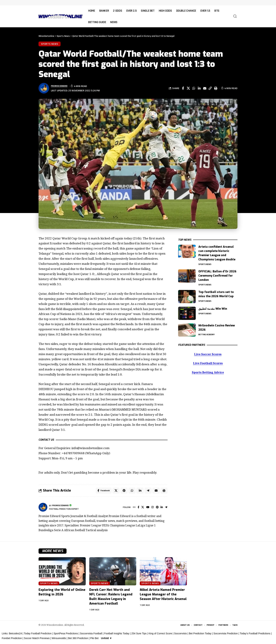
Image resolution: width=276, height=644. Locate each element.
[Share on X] (188, 89)
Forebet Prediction (12, 640)
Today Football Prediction (38, 635)
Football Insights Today (117, 635)
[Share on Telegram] (147, 492)
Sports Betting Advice (208, 372)
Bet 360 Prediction (78, 640)
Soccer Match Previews (37, 640)
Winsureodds (59, 640)
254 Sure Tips (139, 635)
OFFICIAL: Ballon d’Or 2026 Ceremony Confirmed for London (217, 274)
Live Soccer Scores (208, 353)
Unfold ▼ (106, 640)
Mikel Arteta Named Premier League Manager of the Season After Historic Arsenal (163, 596)
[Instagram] (151, 509)
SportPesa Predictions (66, 635)
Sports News (50, 44)
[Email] (205, 89)
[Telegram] (166, 509)
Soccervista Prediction (226, 635)
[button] (235, 16)
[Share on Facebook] (183, 89)
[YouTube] (146, 509)
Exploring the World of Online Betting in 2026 (62, 593)
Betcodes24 (15, 635)
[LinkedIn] (161, 509)
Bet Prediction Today (200, 635)
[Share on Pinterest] (123, 492)
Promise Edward (61, 87)
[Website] (132, 509)
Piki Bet (94, 640)
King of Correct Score (160, 635)
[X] (141, 509)
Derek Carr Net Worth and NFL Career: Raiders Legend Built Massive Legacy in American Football (111, 598)
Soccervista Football (91, 635)
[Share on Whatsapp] (194, 89)
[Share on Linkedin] (199, 89)
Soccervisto (180, 635)
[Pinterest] (156, 509)
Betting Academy (208, 334)
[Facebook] (136, 509)
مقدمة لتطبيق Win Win (213, 308)
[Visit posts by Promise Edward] (43, 509)
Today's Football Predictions (255, 635)
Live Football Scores (208, 363)
